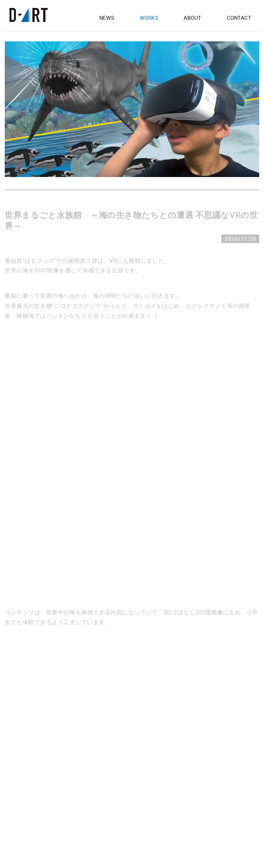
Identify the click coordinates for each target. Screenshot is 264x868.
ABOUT (195, 18)
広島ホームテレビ (26, 858)
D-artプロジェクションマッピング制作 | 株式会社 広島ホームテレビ (29, 15)
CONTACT (240, 18)
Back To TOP (132, 840)
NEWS (115, 18)
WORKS (155, 18)
